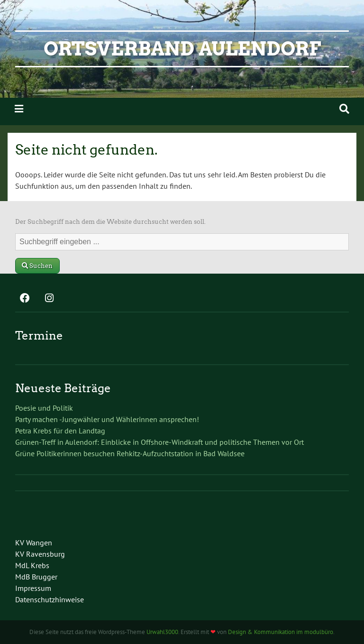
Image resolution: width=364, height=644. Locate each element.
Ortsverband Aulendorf (182, 49)
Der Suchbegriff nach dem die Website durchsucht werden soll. (110, 222)
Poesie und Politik (44, 408)
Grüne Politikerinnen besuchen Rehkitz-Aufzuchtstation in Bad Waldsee (130, 453)
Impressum (33, 588)
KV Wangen (34, 543)
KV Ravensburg (40, 554)
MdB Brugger (36, 577)
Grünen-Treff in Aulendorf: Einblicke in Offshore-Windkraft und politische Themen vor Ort (159, 442)
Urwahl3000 (162, 632)
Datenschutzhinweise (50, 599)
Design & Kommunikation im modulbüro (281, 632)
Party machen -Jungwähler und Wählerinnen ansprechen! (107, 419)
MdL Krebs (32, 565)
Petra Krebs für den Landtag (60, 431)
